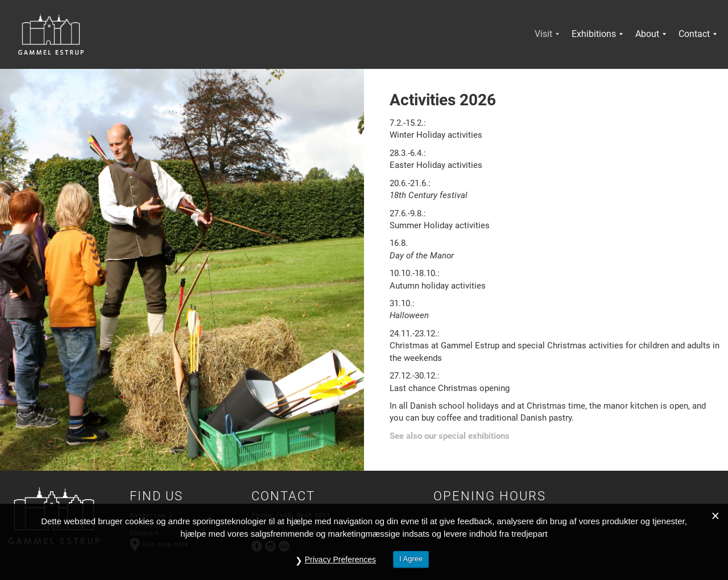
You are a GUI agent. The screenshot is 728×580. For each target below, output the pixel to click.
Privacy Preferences (340, 560)
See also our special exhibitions (450, 436)
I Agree (411, 559)
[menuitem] (543, 34)
